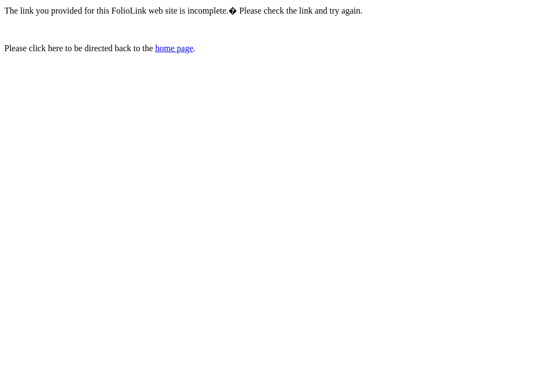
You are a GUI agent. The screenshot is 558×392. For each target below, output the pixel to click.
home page (174, 48)
